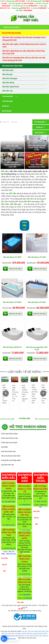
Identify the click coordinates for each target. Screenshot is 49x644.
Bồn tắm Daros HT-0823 (12, 302)
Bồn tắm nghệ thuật (11, 87)
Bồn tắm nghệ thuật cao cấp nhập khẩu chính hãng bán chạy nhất (24, 52)
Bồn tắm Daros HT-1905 (12, 257)
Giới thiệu (4, 447)
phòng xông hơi (27, 633)
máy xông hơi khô (32, 636)
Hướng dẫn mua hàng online (11, 460)
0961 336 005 (42, 501)
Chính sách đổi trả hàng (9, 434)
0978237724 (25, 8)
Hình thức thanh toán (8, 451)
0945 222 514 (10, 525)
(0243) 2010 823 (10, 548)
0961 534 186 (11, 554)
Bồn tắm (14, 122)
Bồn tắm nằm (8, 70)
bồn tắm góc (16, 204)
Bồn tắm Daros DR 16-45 (12, 347)
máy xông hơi (20, 636)
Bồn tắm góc (8, 74)
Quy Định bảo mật (7, 465)
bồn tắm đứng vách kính (37, 631)
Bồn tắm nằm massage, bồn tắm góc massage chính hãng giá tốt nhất (24, 39)
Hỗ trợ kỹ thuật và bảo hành (11, 456)
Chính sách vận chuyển (9, 443)
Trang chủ (4, 122)
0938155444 (6, 6)
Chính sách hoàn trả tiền (10, 438)
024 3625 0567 (10, 502)
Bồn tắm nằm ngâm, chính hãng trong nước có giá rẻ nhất (24, 45)
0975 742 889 (20, 1)
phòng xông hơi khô (40, 633)
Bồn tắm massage (10, 78)
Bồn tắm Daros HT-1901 (37, 302)
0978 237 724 (5, 8)
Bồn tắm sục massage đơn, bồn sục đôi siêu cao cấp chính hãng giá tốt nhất (24, 59)
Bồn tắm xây (8, 91)
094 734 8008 (29, 3)
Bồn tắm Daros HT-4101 (37, 257)
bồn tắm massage (32, 202)
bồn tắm (24, 631)
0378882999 (42, 8)
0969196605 (28, 10)
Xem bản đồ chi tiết (4, 565)
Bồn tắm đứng (8, 83)
